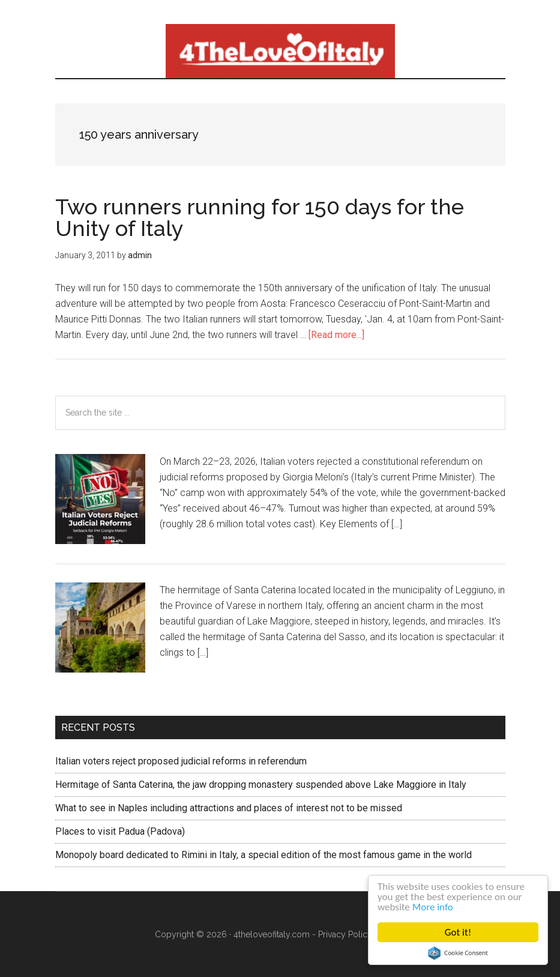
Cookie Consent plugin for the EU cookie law (458, 953)
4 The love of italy (280, 51)
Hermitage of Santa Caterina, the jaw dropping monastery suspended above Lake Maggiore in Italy (261, 785)
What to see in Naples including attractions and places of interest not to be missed (229, 808)
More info (433, 907)
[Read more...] (336, 335)
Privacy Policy (345, 934)
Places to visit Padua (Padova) (120, 831)
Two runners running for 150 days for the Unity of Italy (260, 217)
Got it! (458, 932)
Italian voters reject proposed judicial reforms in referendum (181, 761)
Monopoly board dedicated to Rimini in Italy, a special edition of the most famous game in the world (263, 855)
